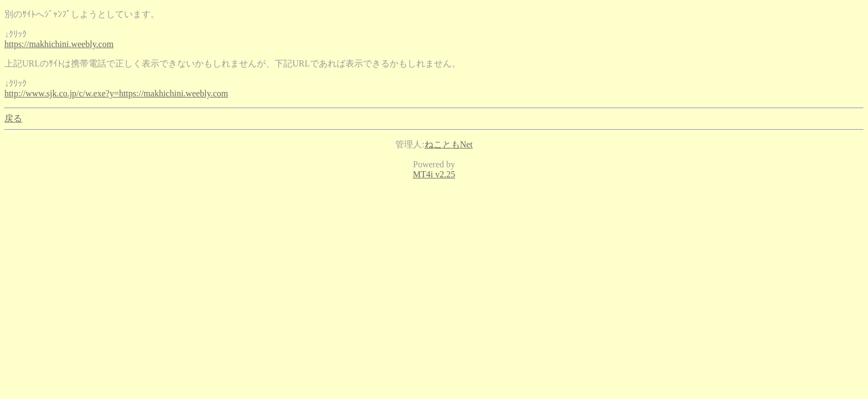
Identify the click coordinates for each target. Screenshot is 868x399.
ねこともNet (449, 144)
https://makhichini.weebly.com (59, 44)
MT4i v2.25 (434, 174)
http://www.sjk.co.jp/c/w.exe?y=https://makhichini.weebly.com (116, 93)
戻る (13, 118)
